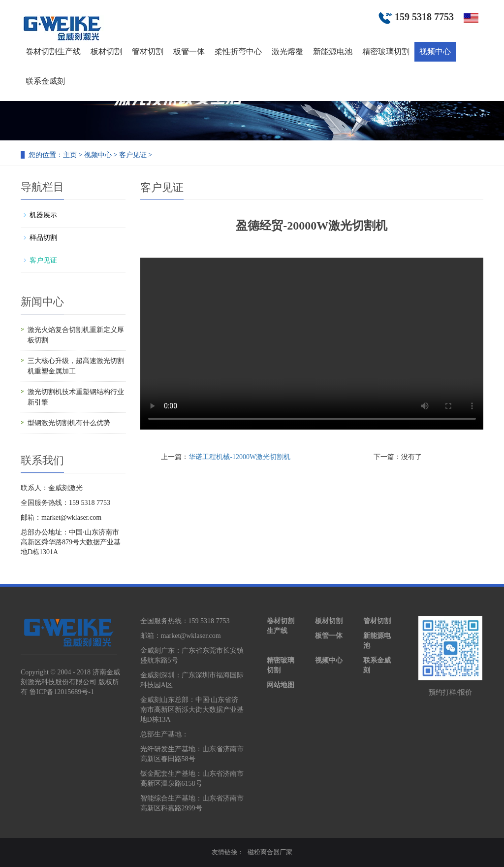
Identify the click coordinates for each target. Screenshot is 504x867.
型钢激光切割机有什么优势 (69, 423)
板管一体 (189, 51)
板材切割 (106, 51)
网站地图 (281, 685)
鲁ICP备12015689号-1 (62, 692)
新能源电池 (333, 51)
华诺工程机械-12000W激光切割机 (239, 457)
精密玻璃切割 (386, 51)
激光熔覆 (287, 51)
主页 (70, 155)
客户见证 (133, 155)
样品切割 (43, 238)
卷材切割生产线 (53, 51)
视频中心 (435, 51)
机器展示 (43, 215)
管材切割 (148, 51)
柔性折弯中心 (238, 51)
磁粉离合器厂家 (270, 852)
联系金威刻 (45, 81)
